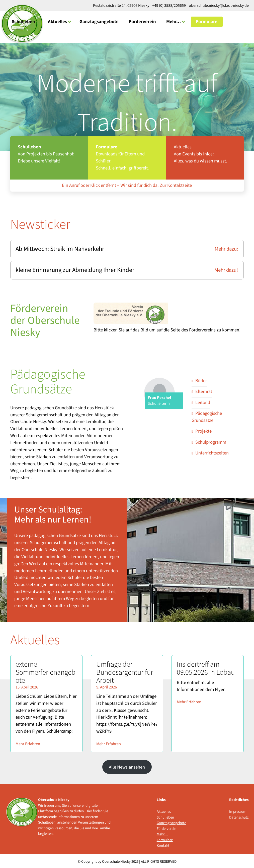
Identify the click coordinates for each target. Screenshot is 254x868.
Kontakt (163, 844)
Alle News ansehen (127, 765)
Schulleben (23, 21)
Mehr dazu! (227, 268)
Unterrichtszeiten (212, 451)
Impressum (238, 810)
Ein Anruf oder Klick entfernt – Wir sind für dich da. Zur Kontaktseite (127, 185)
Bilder (201, 379)
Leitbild (203, 401)
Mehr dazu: (227, 248)
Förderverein (142, 21)
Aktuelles (57, 21)
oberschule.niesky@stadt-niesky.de (218, 6)
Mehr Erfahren (28, 742)
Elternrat (204, 390)
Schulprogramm (211, 440)
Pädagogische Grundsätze (207, 415)
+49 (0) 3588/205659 (169, 6)
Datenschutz (239, 816)
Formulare (207, 21)
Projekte (203, 429)
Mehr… (174, 21)
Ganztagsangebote (99, 21)
